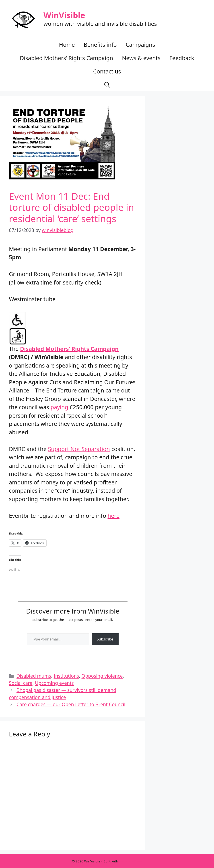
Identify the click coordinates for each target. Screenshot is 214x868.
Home (67, 45)
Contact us (107, 71)
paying (59, 407)
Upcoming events (54, 683)
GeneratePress (131, 861)
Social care (21, 683)
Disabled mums (34, 676)
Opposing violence (102, 676)
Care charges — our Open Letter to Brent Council (71, 704)
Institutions (66, 676)
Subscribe (105, 639)
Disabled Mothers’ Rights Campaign (66, 58)
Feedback (182, 58)
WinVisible (64, 15)
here (114, 516)
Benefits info (100, 45)
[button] (107, 85)
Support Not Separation (79, 449)
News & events (141, 58)
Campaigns (140, 45)
